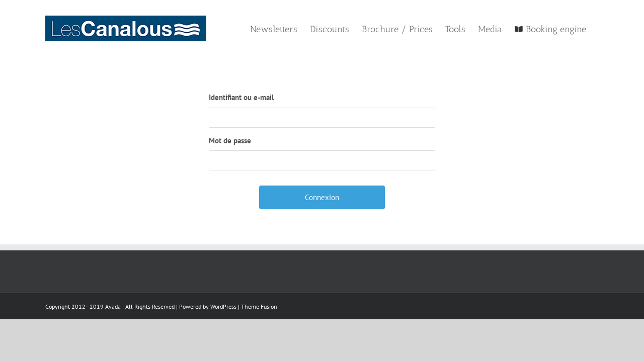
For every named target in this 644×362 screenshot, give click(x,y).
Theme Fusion (259, 306)
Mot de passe (230, 141)
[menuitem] (236, 28)
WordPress (223, 306)
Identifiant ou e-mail (241, 97)
